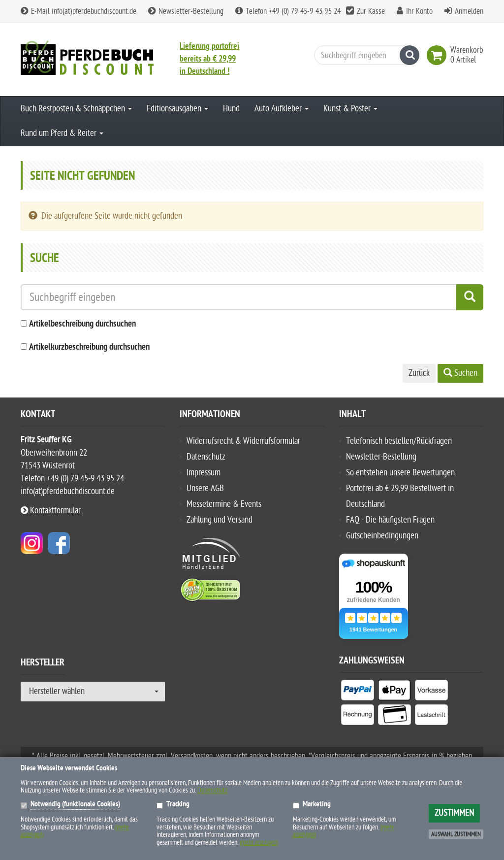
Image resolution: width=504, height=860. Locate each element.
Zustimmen (454, 813)
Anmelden (469, 11)
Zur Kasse (371, 11)
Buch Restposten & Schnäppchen (76, 109)
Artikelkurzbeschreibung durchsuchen (89, 347)
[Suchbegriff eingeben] (364, 55)
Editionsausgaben (177, 109)
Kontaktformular (51, 511)
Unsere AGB (205, 488)
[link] (439, 55)
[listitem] (358, 692)
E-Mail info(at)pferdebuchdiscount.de (79, 11)
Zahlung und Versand (220, 520)
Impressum (204, 473)
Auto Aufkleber (282, 109)
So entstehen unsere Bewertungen (400, 473)
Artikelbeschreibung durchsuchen (82, 324)
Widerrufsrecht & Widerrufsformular (243, 441)
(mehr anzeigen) (259, 843)
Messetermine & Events (224, 504)
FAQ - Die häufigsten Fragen (390, 520)
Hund (231, 109)
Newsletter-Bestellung (186, 11)
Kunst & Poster (350, 109)
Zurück (419, 373)
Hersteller (43, 664)
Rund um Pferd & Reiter (62, 133)
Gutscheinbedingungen (382, 536)
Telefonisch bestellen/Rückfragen (399, 441)
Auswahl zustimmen (456, 834)
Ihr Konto (419, 11)
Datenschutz (206, 457)
